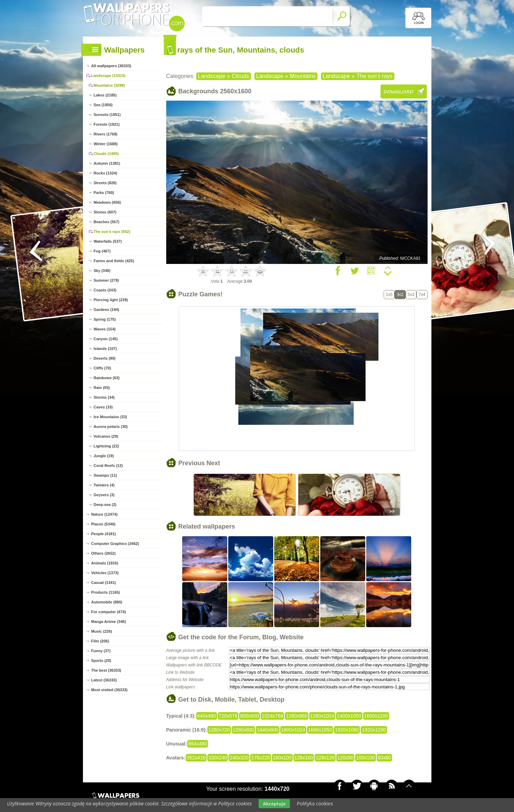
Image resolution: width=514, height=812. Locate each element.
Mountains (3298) (109, 85)
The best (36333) (106, 670)
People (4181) (104, 534)
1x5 (389, 295)
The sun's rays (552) (112, 232)
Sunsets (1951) (107, 115)
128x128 (325, 758)
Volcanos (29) (106, 436)
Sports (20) (101, 661)
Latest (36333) (104, 680)
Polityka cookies (315, 803)
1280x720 (219, 730)
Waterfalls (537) (108, 241)
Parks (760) (104, 193)
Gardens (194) (106, 310)
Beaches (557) (107, 222)
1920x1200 (374, 730)
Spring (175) (105, 319)
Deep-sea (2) (105, 505)
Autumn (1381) (107, 163)
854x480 (198, 744)
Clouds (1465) (106, 154)
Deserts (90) (105, 358)
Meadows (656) (107, 202)
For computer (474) (109, 612)
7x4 (422, 295)
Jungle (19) (104, 456)
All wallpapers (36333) (111, 66)
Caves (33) (103, 407)
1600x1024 (293, 730)
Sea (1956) (103, 105)
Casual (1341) (104, 583)
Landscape (212, 76)
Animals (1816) (105, 563)
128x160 (304, 758)
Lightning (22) (106, 446)
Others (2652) (103, 553)
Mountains (303, 76)
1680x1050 (320, 730)
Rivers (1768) (106, 134)
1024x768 (273, 716)
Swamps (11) (105, 475)
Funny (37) (101, 651)
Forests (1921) (107, 124)
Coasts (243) (105, 290)
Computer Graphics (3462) (115, 544)
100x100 (366, 758)
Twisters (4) (104, 485)
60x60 (384, 758)
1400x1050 (349, 716)
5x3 (411, 295)
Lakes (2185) (105, 95)
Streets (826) (105, 183)
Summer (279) (106, 280)
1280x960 (297, 716)
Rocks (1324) (106, 173)
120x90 (345, 758)
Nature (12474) (105, 514)
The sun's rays (375, 76)
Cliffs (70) (102, 368)
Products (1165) (106, 592)
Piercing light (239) (111, 300)
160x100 (282, 758)
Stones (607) (105, 212)
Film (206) (100, 641)
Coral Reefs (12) (108, 466)
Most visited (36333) (110, 690)
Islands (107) (105, 349)
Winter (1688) (106, 144)
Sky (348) (102, 271)
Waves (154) (105, 329)
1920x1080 (347, 730)
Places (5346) (103, 524)
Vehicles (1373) (105, 573)
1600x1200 (376, 716)
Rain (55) (102, 388)
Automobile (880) (107, 602)
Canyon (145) (106, 339)
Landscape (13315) (108, 76)
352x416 (196, 758)
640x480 (207, 716)
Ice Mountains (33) (110, 417)
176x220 (261, 758)
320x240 (218, 758)
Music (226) (102, 631)
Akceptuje (274, 804)
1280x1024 (322, 716)
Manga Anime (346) (109, 622)
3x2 (400, 295)
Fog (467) (102, 251)
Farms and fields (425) (114, 261)
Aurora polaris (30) (111, 427)
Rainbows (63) (107, 378)
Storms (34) (104, 397)
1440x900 (268, 730)
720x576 (228, 716)
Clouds (240, 76)
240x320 (239, 758)
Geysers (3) (104, 495)
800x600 (250, 716)
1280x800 (244, 730)
